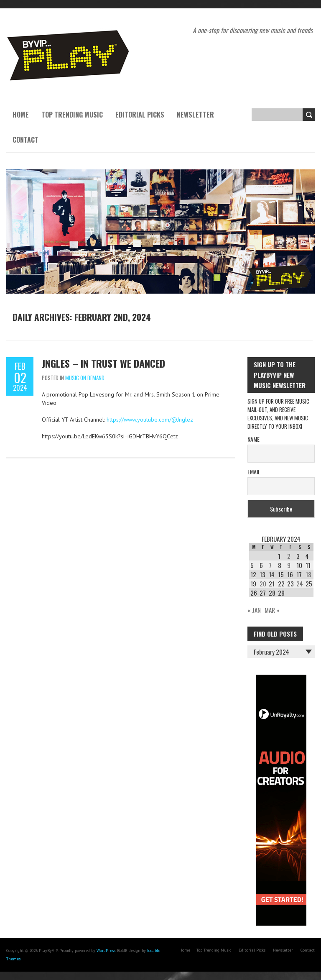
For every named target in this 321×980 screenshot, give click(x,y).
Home (21, 115)
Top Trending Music (72, 115)
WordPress (106, 951)
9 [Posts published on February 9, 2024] (289, 565)
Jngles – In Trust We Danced (103, 363)
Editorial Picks (140, 115)
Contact (25, 140)
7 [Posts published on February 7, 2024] (270, 565)
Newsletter (195, 115)
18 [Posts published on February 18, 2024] (308, 574)
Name (253, 439)
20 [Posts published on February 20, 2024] (263, 583)
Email (254, 472)
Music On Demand (85, 378)
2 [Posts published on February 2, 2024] (289, 556)
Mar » (272, 610)
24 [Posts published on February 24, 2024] (300, 583)
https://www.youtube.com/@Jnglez (150, 420)
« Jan (254, 610)
